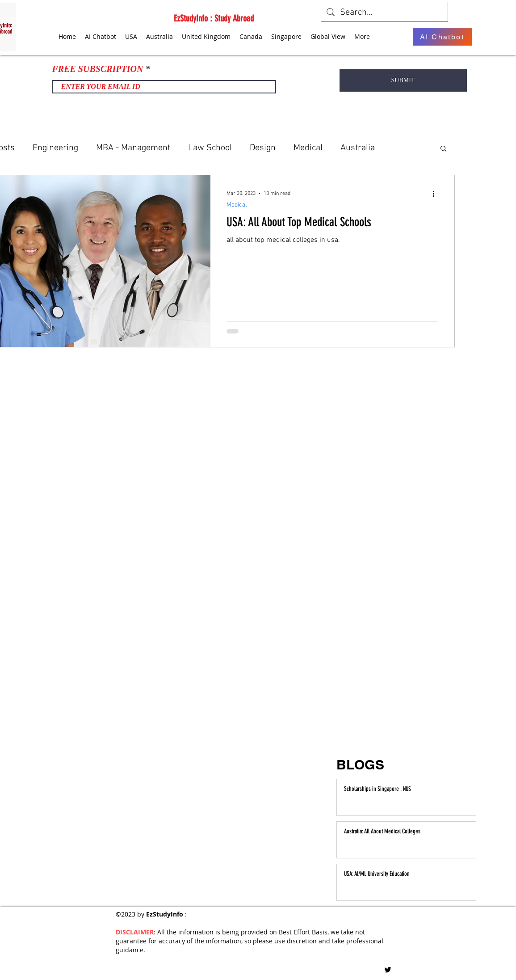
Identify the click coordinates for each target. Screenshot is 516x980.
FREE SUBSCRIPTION (98, 69)
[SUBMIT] (403, 80)
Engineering (55, 148)
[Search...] (384, 13)
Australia (358, 148)
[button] (443, 149)
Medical (308, 148)
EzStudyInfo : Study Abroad (214, 18)
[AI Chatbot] (442, 37)
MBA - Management (133, 148)
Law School (210, 148)
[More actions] (437, 194)
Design (263, 148)
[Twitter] (388, 970)
